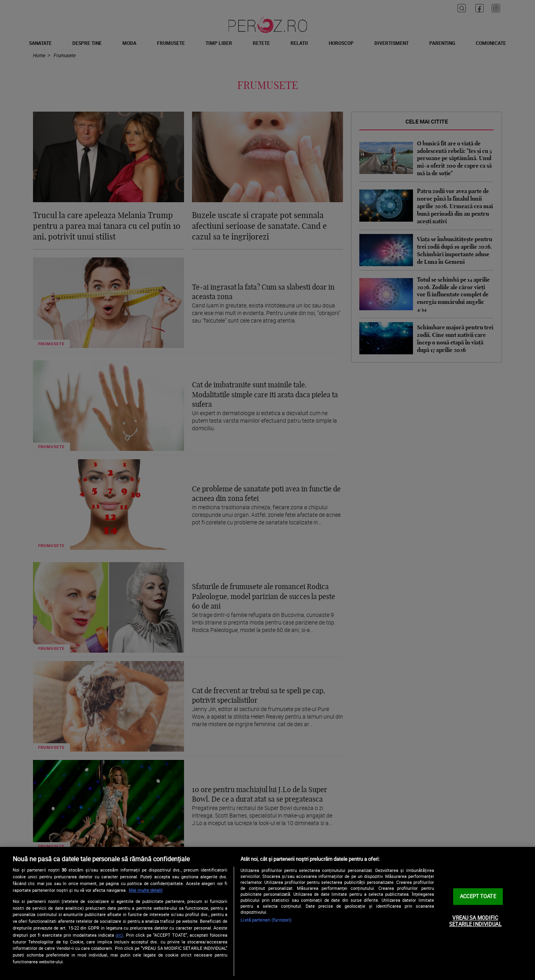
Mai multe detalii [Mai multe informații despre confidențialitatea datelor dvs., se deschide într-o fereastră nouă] (146, 890)
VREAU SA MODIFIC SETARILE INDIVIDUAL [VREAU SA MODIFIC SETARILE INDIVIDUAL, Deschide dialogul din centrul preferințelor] (475, 921)
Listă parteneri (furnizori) (266, 920)
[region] (267, 913)
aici (119, 935)
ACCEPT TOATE (478, 896)
